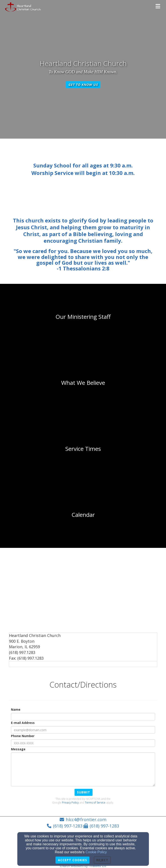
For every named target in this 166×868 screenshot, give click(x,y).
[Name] (83, 717)
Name (16, 709)
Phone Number (23, 736)
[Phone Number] (83, 743)
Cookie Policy (96, 852)
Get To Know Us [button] (83, 85)
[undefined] (83, 317)
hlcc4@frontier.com (86, 819)
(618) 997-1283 (68, 826)
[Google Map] (83, 592)
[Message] (83, 769)
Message (18, 749)
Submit (84, 792)
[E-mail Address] (83, 730)
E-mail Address (23, 723)
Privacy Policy (70, 803)
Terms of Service (95, 803)
